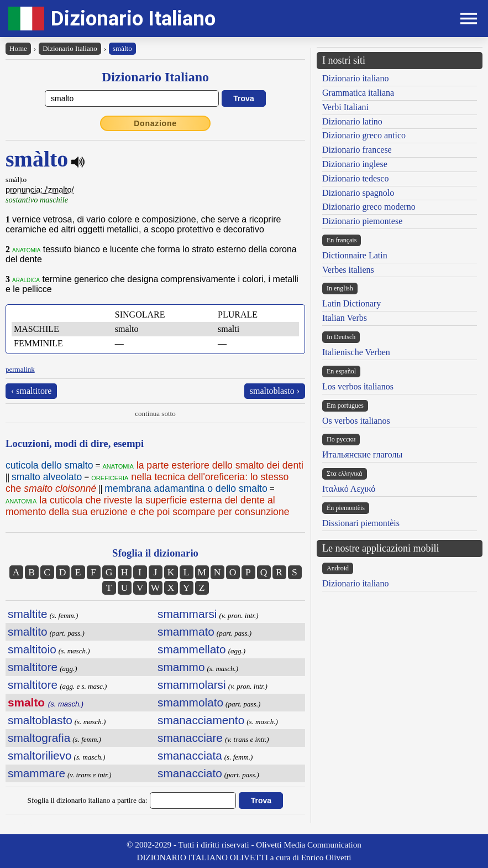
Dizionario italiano (355, 78)
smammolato (190, 702)
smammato (186, 631)
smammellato (192, 649)
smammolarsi (192, 685)
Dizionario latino (352, 121)
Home (18, 48)
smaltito (28, 631)
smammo (181, 667)
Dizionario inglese (355, 164)
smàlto (122, 48)
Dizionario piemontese (362, 221)
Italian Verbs (345, 318)
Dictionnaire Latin (355, 255)
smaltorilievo (40, 755)
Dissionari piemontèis (361, 523)
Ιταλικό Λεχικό (349, 489)
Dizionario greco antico (364, 135)
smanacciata (190, 755)
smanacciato (190, 773)
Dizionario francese (357, 150)
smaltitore (33, 667)
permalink (20, 369)
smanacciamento (201, 720)
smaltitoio (32, 649)
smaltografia (39, 738)
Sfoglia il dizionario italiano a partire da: (88, 800)
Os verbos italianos (356, 421)
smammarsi (187, 614)
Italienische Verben (356, 352)
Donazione (155, 123)
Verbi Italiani (345, 107)
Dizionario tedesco (355, 178)
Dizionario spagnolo (358, 193)
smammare (36, 773)
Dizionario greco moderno (369, 207)
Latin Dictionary (351, 303)
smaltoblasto (40, 720)
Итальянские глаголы (362, 454)
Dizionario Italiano (133, 19)
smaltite (28, 614)
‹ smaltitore (31, 391)
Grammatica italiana (358, 93)
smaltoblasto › (275, 391)
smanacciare (190, 738)
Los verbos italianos (358, 386)
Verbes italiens (348, 270)
